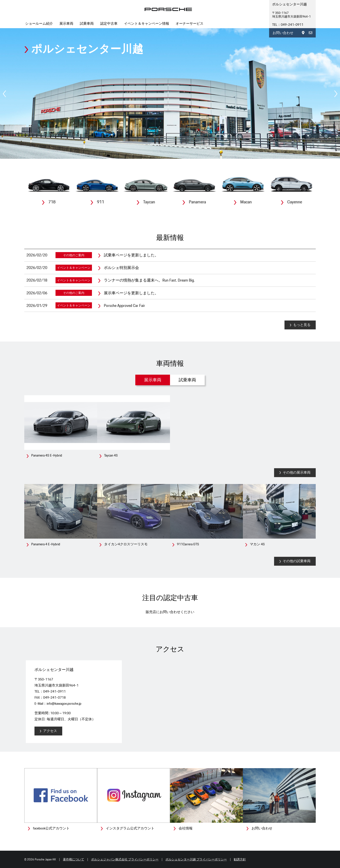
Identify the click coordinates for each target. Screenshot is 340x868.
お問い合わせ (283, 33)
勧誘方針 (240, 859)
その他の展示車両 (297, 472)
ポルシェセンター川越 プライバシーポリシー (196, 859)
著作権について (74, 859)
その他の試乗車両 (297, 561)
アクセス (50, 731)
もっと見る (302, 325)
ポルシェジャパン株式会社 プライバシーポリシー (125, 859)
